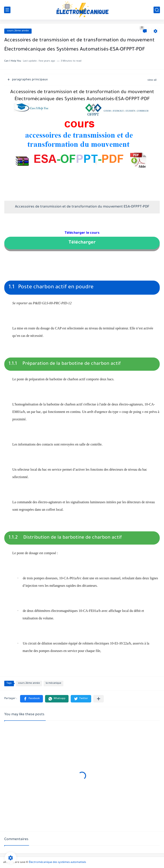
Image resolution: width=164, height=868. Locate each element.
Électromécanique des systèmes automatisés (57, 862)
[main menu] (7, 10)
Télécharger (82, 243)
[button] (31, 699)
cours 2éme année (18, 31)
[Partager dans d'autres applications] (99, 699)
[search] (157, 10)
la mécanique (53, 683)
